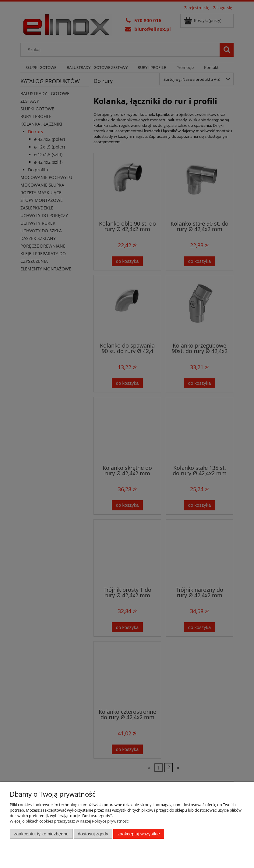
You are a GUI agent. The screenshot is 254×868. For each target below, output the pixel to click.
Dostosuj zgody (93, 834)
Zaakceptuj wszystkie (139, 834)
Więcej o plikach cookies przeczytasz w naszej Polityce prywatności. (70, 821)
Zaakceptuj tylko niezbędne (41, 834)
